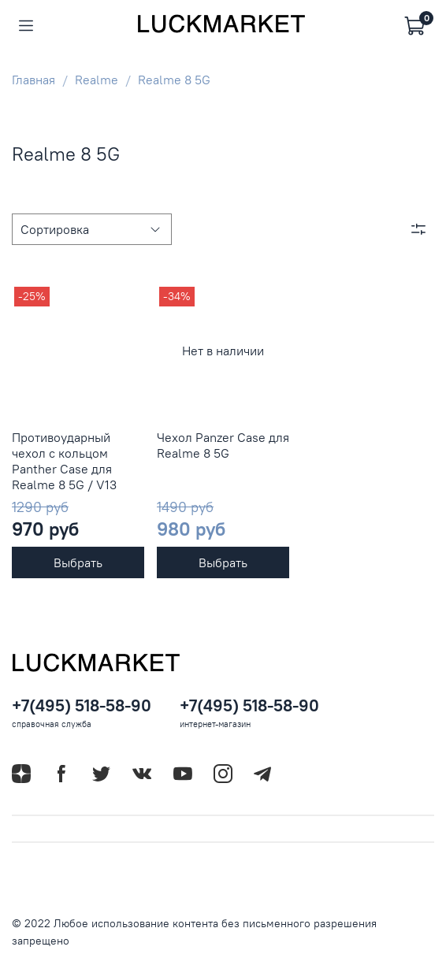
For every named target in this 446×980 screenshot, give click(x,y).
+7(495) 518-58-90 (82, 705)
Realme (97, 80)
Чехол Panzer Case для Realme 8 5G (223, 445)
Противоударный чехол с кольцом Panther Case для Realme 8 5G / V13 (64, 461)
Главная (33, 80)
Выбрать (78, 562)
